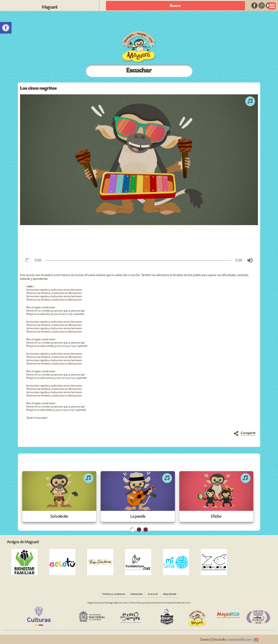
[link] (6, 28)
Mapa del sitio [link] (170, 594)
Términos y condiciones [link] (113, 594)
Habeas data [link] (136, 594)
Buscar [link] (175, 6)
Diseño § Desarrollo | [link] (230, 640)
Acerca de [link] (153, 594)
